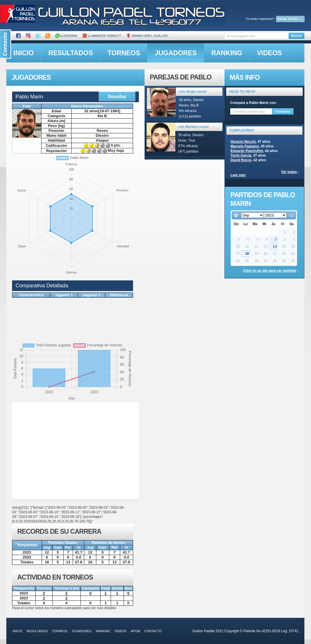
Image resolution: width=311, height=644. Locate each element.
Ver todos (289, 172)
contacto (153, 631)
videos (269, 53)
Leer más (238, 175)
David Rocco (241, 160)
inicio (24, 53)
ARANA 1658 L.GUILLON (147, 36)
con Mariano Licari (193, 127)
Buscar (296, 36)
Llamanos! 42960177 (102, 36)
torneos (124, 53)
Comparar (283, 111)
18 (247, 254)
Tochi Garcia (241, 155)
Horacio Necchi (243, 142)
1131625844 (66, 36)
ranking (227, 53)
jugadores (176, 53)
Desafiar (117, 96)
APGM (135, 631)
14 (275, 246)
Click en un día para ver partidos (270, 271)
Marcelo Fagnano (245, 146)
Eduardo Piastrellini (247, 151)
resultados (71, 53)
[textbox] (257, 36)
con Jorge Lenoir (193, 92)
